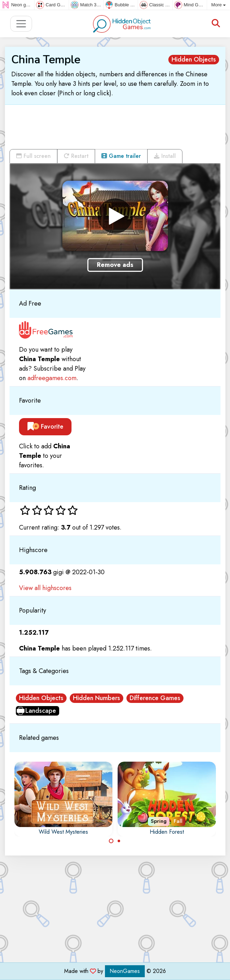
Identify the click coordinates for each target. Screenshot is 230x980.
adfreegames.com (52, 378)
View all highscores (45, 588)
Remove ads (115, 265)
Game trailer (121, 156)
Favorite (45, 427)
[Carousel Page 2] (119, 841)
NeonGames (125, 971)
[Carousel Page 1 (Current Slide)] (111, 841)
